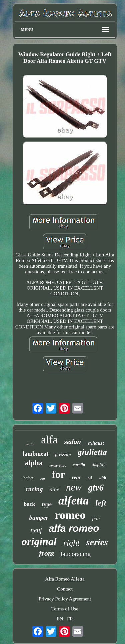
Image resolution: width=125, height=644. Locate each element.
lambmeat (35, 454)
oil (90, 478)
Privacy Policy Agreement (65, 599)
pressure (63, 455)
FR (70, 619)
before (28, 478)
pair (96, 518)
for (59, 474)
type (47, 504)
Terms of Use (65, 609)
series (97, 542)
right (71, 543)
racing (34, 489)
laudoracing (76, 554)
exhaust (96, 443)
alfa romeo (74, 528)
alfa (49, 440)
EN (60, 619)
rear (76, 477)
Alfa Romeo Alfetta (65, 579)
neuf (36, 530)
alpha (33, 463)
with (102, 478)
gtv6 (96, 488)
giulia (30, 444)
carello (79, 464)
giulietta (92, 452)
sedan (73, 442)
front (46, 553)
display (98, 464)
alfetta (73, 501)
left (101, 503)
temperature (58, 465)
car (43, 479)
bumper (39, 518)
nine (54, 489)
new (74, 487)
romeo (70, 515)
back (29, 504)
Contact (65, 589)
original (39, 541)
